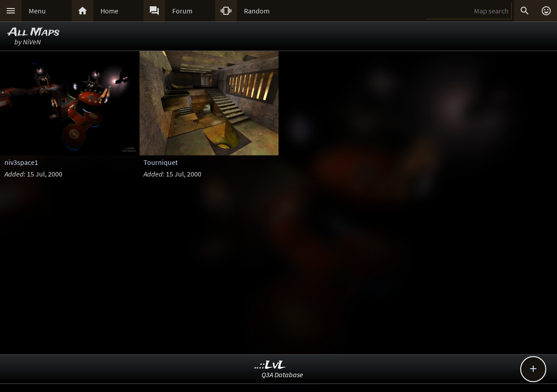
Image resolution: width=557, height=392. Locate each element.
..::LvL (270, 365)
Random (257, 11)
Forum (182, 11)
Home (109, 11)
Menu (37, 11)
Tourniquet (161, 162)
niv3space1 (21, 162)
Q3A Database (282, 375)
